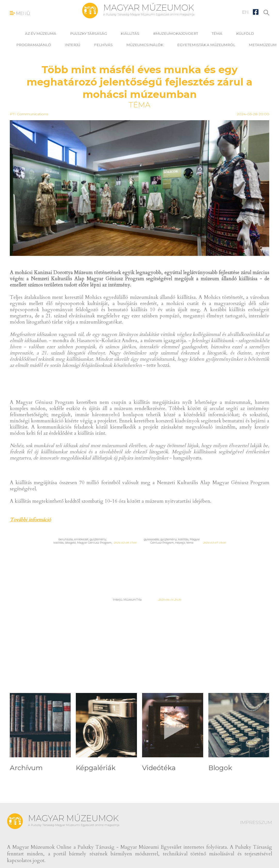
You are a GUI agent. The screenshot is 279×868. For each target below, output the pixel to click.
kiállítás (130, 33)
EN (245, 12)
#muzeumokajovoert (176, 33)
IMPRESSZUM (256, 822)
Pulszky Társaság (89, 33)
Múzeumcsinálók (145, 45)
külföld (245, 33)
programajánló (34, 45)
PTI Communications (29, 114)
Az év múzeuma (41, 33)
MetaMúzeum (263, 45)
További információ (30, 520)
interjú (72, 45)
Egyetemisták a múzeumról (206, 45)
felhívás (103, 45)
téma (217, 33)
